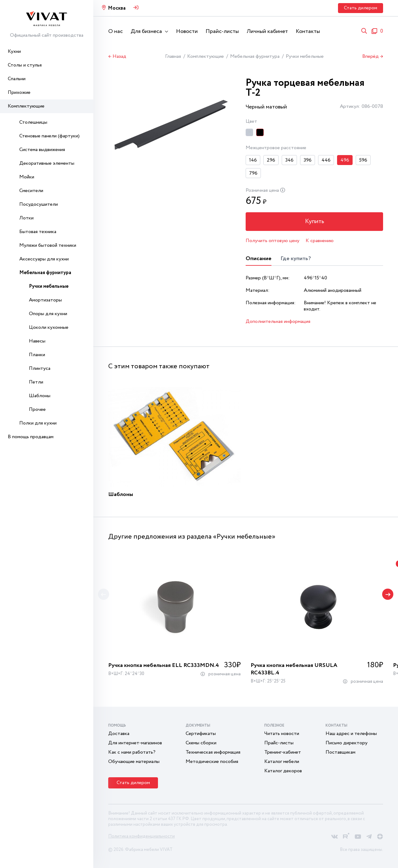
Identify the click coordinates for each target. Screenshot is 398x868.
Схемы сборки (201, 743)
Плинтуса (40, 368)
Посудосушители (39, 204)
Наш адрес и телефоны (351, 734)
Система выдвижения (42, 150)
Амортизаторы (45, 300)
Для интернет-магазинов (135, 743)
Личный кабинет (267, 31)
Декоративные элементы (47, 163)
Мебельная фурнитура (45, 273)
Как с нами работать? (132, 752)
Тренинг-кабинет (283, 752)
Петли (36, 382)
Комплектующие (26, 106)
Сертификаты (201, 734)
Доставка (119, 734)
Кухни (14, 51)
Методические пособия (212, 762)
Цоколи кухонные (49, 327)
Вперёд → (373, 57)
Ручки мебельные (49, 286)
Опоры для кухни (48, 314)
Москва (117, 8)
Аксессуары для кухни (44, 259)
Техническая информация (213, 752)
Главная (173, 56)
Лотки (26, 218)
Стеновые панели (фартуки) (49, 136)
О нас (116, 31)
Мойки (27, 177)
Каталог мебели (282, 762)
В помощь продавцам (31, 437)
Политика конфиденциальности (141, 836)
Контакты (308, 31)
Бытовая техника (38, 232)
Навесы (37, 341)
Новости (187, 31)
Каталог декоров (283, 771)
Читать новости (282, 734)
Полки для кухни (38, 423)
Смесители (31, 191)
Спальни (17, 79)
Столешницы (33, 122)
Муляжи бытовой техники (48, 245)
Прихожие (19, 92)
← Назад (117, 57)
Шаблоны (40, 396)
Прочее (37, 409)
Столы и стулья (25, 65)
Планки (37, 355)
